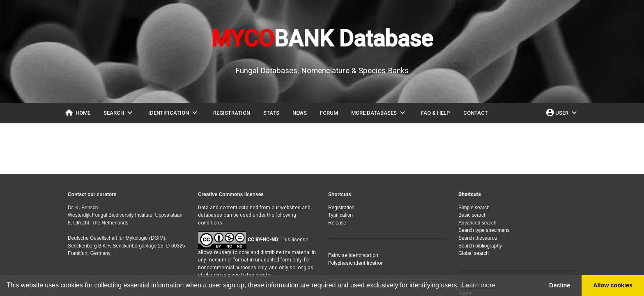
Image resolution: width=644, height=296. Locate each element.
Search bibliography (480, 246)
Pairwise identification (353, 255)
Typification (340, 215)
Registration (341, 208)
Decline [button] (560, 285)
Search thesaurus (478, 238)
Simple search (474, 208)
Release (337, 223)
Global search (474, 253)
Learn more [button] (479, 285)
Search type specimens (484, 230)
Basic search (473, 215)
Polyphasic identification (356, 263)
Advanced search (477, 223)
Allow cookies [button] (613, 285)
